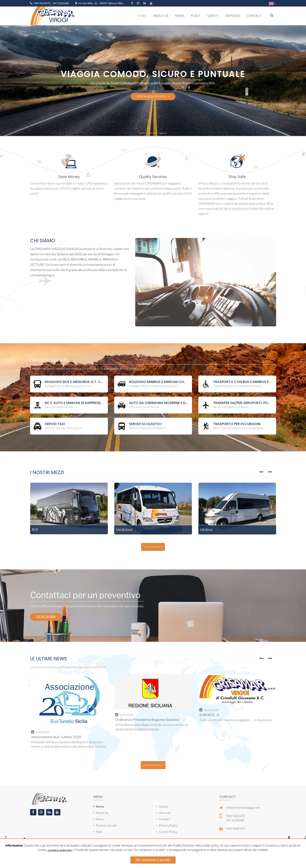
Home (100, 806)
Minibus (207, 530)
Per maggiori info (153, 96)
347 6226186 (61, 3)
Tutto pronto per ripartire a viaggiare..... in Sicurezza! (236, 720)
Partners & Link (106, 825)
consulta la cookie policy (60, 850)
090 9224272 (42, 3)
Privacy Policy (168, 825)
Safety (163, 806)
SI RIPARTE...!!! (209, 715)
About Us (102, 813)
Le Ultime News (48, 659)
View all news (153, 765)
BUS (35, 530)
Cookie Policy (168, 832)
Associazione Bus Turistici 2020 (56, 737)
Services (165, 813)
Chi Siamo (43, 241)
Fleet (99, 832)
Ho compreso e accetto (153, 860)
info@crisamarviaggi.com (243, 808)
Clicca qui (46, 617)
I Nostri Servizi (49, 360)
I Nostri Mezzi (47, 473)
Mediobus (124, 530)
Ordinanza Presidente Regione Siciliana (147, 720)
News (100, 819)
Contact (164, 819)
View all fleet (153, 547)
